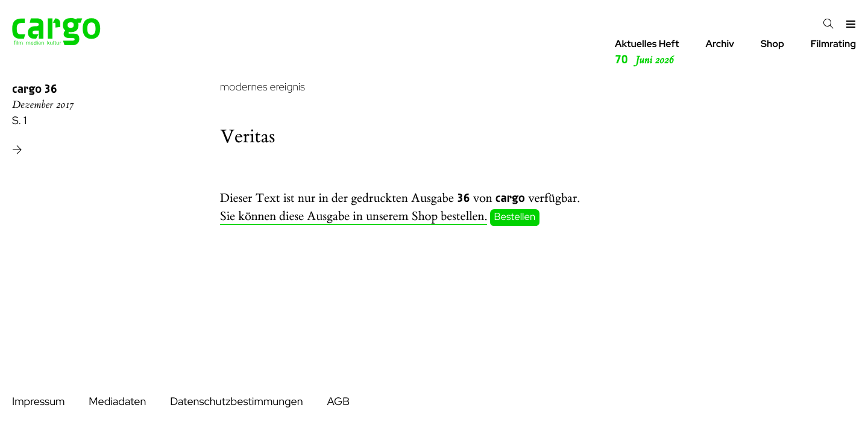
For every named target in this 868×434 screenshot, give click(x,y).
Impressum (38, 402)
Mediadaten (117, 402)
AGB (338, 402)
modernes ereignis (263, 87)
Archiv (720, 44)
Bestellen (515, 217)
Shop (772, 44)
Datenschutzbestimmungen (236, 402)
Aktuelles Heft (647, 52)
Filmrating (833, 44)
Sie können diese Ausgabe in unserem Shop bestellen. (354, 217)
